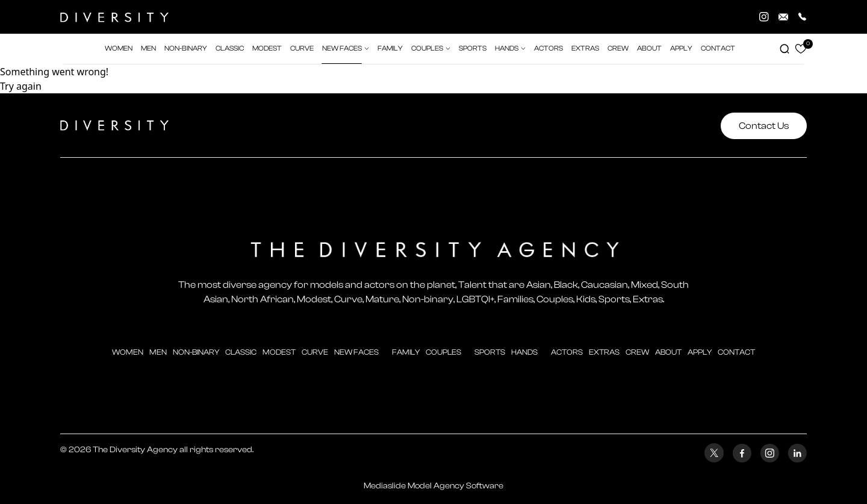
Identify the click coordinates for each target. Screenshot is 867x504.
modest (279, 352)
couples (443, 352)
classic (241, 352)
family (406, 352)
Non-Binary (196, 352)
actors (548, 48)
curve (315, 352)
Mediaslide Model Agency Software (433, 486)
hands (524, 352)
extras (585, 48)
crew (618, 48)
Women (128, 352)
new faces (356, 352)
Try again (21, 86)
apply (700, 352)
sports (490, 352)
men (158, 352)
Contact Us (764, 126)
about (668, 352)
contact (736, 352)
